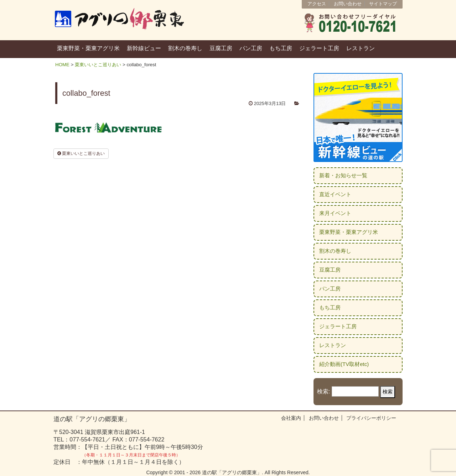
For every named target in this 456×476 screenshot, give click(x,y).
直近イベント (335, 194)
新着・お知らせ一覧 (343, 175)
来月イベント (335, 213)
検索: (323, 391)
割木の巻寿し (185, 48)
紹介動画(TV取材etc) (344, 364)
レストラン (361, 48)
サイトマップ (383, 4)
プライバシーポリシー (371, 418)
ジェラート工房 (319, 48)
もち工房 (281, 48)
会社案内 (291, 418)
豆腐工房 (221, 48)
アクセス (317, 4)
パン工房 (251, 48)
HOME (62, 65)
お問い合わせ (348, 4)
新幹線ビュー (144, 48)
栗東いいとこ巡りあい (98, 65)
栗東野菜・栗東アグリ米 (88, 48)
